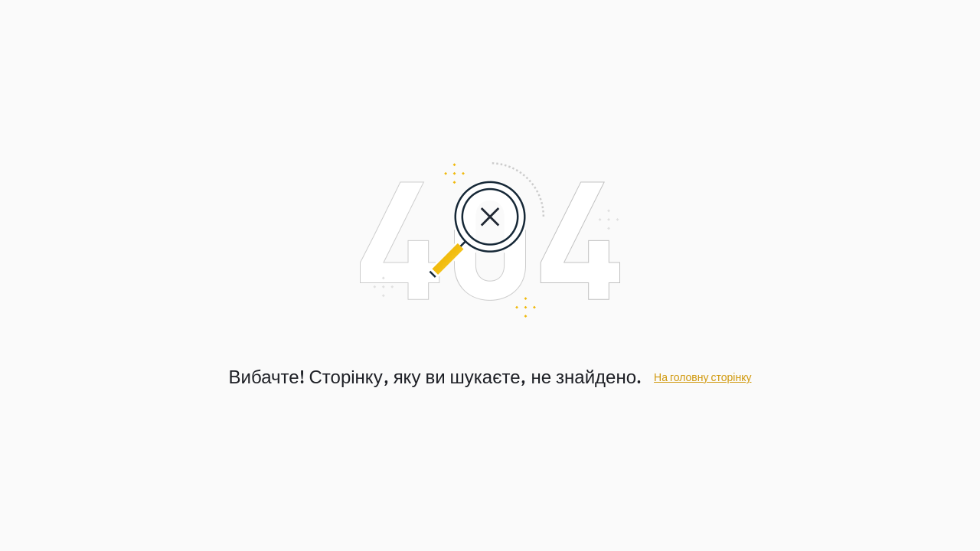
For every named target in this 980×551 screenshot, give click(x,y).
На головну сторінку (702, 326)
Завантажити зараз (621, 412)
